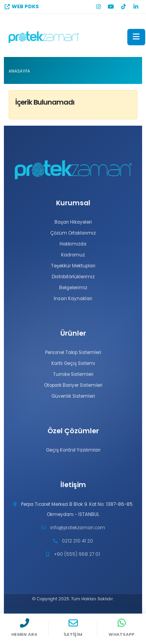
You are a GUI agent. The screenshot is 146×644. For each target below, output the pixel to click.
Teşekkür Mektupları (73, 266)
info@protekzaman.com (78, 528)
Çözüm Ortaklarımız (73, 233)
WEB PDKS (22, 6)
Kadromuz (73, 255)
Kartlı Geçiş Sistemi (73, 363)
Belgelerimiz (73, 288)
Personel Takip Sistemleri (73, 352)
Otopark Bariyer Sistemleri (73, 385)
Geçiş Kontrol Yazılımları (73, 450)
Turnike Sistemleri (73, 374)
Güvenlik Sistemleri (73, 396)
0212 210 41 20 (77, 541)
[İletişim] (73, 629)
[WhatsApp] (122, 629)
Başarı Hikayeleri (73, 222)
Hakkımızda (73, 244)
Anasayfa (19, 71)
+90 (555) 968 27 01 (77, 554)
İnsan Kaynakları (73, 299)
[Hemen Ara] (24, 629)
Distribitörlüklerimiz (73, 277)
